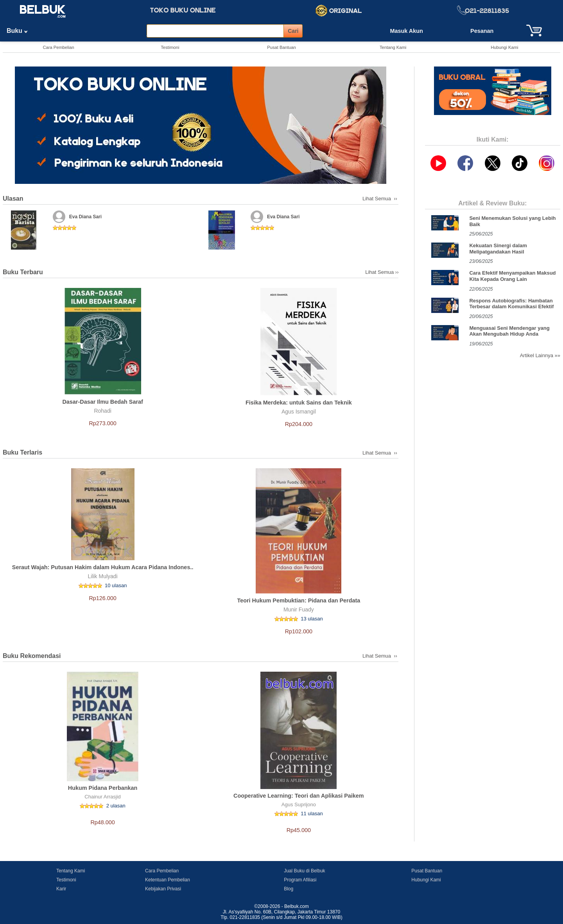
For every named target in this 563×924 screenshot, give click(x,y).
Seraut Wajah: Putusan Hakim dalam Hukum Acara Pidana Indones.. (103, 567)
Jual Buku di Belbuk (304, 871)
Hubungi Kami (504, 47)
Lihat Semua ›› (381, 199)
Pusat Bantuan (281, 47)
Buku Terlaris (22, 452)
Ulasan (13, 199)
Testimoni (170, 47)
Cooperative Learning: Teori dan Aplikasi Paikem (299, 796)
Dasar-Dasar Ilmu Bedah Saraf (102, 402)
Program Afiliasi (300, 880)
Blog (289, 889)
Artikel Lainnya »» (540, 355)
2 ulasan (116, 806)
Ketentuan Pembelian (168, 880)
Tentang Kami (393, 47)
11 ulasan (312, 813)
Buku (20, 31)
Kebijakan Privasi (163, 889)
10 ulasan (116, 585)
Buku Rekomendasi (32, 656)
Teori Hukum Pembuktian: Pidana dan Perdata (299, 600)
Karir (61, 889)
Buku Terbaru (23, 272)
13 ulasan (312, 619)
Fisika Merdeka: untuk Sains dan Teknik (299, 403)
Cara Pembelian (58, 47)
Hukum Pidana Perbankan (103, 788)
